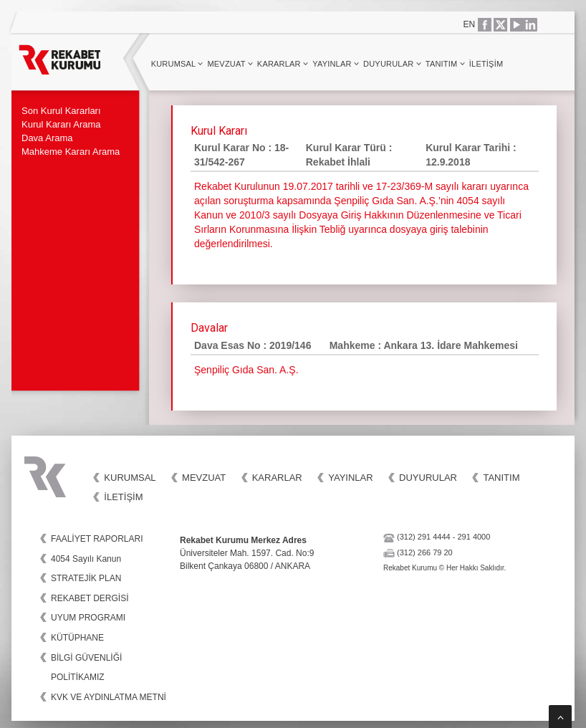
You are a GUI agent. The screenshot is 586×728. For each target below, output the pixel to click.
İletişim (486, 64)
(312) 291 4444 (424, 537)
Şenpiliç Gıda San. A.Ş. (246, 370)
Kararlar (283, 64)
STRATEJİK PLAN (86, 578)
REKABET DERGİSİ (90, 598)
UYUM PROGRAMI (88, 618)
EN (470, 24)
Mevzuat (230, 64)
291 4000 (474, 537)
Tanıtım (445, 64)
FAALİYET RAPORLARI (97, 539)
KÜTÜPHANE (77, 638)
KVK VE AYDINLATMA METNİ (109, 697)
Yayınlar (336, 64)
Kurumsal (177, 64)
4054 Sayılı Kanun (86, 559)
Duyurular (392, 64)
